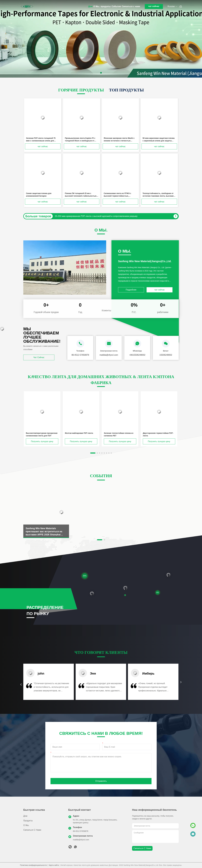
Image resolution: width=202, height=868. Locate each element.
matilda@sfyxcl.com (81, 840)
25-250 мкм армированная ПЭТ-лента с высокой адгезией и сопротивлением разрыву (96, 216)
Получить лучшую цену (42, 441)
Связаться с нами (131, 6)
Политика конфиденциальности (33, 865)
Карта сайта (54, 865)
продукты (106, 6)
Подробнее (131, 290)
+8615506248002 (137, 355)
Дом (90, 6)
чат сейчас (154, 6)
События (116, 6)
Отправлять (101, 781)
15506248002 (166, 355)
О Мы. (97, 6)
